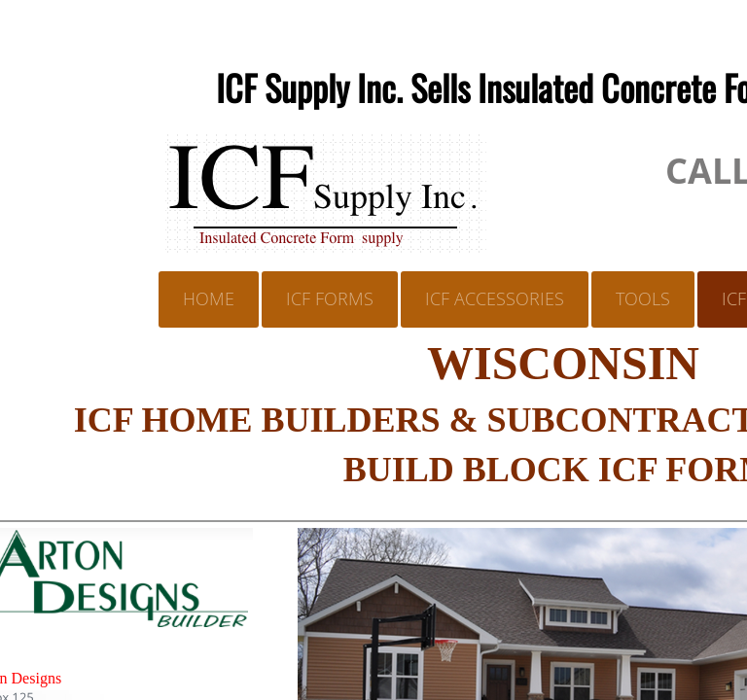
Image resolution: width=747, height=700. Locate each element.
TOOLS (643, 298)
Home (209, 298)
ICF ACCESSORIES (495, 298)
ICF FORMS (330, 298)
